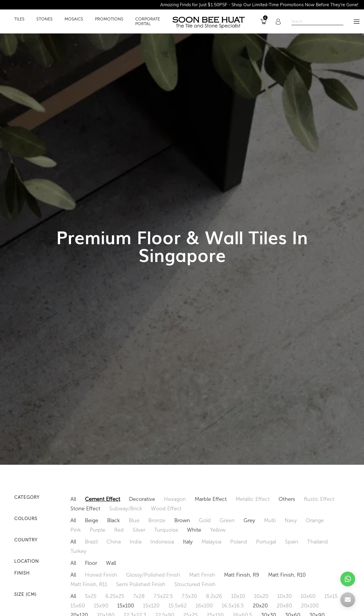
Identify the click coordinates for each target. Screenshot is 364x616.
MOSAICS (74, 19)
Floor (91, 563)
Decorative (142, 499)
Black (113, 520)
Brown (182, 520)
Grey (249, 520)
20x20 (260, 606)
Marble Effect (211, 499)
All (73, 499)
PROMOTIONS (109, 19)
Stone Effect (85, 509)
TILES (19, 19)
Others (287, 499)
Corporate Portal (148, 22)
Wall (111, 563)
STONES (45, 19)
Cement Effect (103, 499)
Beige (92, 520)
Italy (188, 542)
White (194, 530)
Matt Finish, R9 (242, 575)
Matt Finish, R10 (287, 575)
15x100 (126, 606)
